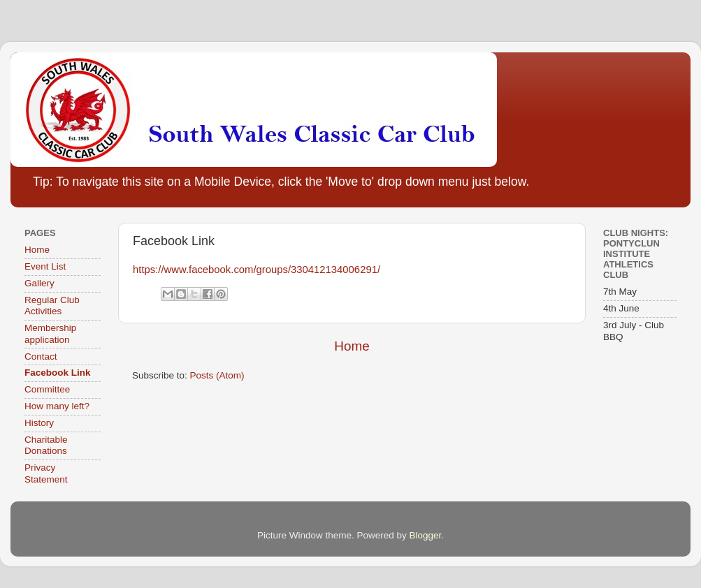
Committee (47, 389)
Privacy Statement (46, 473)
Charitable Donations (46, 445)
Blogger (426, 535)
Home (352, 346)
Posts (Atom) (217, 375)
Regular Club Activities (52, 306)
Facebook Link (58, 373)
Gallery (39, 283)
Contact (41, 357)
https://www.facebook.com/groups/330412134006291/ (256, 270)
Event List (45, 266)
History (39, 423)
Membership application (50, 333)
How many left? (57, 406)
